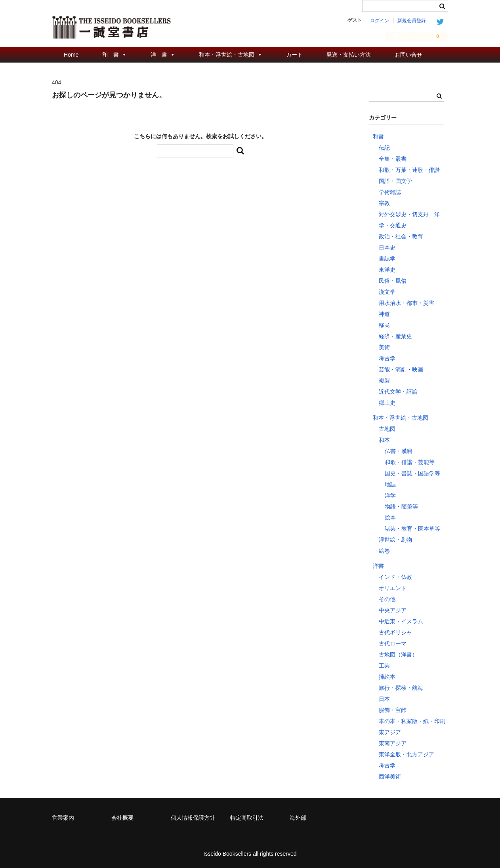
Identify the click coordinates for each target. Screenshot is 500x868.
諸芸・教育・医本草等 (412, 529)
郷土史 (387, 403)
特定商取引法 (247, 818)
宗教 (384, 203)
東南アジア (393, 743)
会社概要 (122, 818)
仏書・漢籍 (399, 451)
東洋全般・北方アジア (406, 754)
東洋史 (387, 270)
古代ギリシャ (395, 632)
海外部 (298, 818)
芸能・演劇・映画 (401, 369)
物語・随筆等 (401, 506)
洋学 (390, 495)
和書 (378, 137)
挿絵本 (387, 677)
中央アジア (393, 610)
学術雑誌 (390, 192)
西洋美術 (390, 777)
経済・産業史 (395, 336)
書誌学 (387, 259)
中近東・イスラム (401, 621)
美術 (384, 347)
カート (294, 55)
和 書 (111, 55)
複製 (384, 381)
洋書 (378, 566)
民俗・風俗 (393, 281)
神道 (384, 314)
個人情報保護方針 (193, 818)
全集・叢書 (393, 159)
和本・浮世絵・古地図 (227, 55)
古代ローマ (393, 643)
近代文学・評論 (398, 392)
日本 (384, 699)
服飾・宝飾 (393, 710)
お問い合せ (408, 55)
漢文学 (387, 292)
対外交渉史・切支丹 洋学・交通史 (409, 220)
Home (71, 55)
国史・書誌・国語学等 (412, 473)
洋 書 (159, 55)
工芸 (384, 666)
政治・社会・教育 (401, 236)
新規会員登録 (412, 21)
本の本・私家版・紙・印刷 (412, 721)
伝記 (384, 148)
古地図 (387, 429)
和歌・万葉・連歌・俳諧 (409, 170)
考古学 (387, 358)
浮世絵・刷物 (395, 540)
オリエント (393, 588)
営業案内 (63, 818)
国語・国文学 (395, 181)
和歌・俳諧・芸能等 (410, 462)
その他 (387, 599)
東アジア (390, 732)
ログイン (380, 21)
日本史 (387, 247)
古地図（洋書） (398, 655)
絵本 (390, 518)
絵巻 (384, 551)
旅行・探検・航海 (401, 688)
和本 (384, 440)
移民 (384, 325)
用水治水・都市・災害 (406, 303)
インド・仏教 (395, 577)
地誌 (390, 484)
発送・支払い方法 (349, 55)
